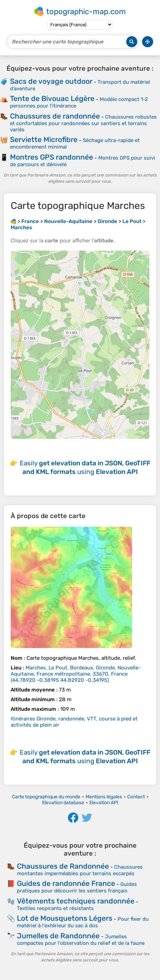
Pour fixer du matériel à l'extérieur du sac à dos (83, 922)
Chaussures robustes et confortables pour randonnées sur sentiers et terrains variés (83, 123)
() (76, 674)
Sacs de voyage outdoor (51, 81)
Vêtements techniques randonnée (76, 901)
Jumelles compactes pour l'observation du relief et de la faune (81, 940)
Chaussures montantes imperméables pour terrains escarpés (80, 870)
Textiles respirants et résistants (55, 908)
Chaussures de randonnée (55, 116)
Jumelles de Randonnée (58, 936)
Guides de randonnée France (66, 883)
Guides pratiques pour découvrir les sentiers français (77, 887)
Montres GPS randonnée (52, 157)
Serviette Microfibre (44, 139)
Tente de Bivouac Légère (52, 98)
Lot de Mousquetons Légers (65, 918)
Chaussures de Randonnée (63, 866)
